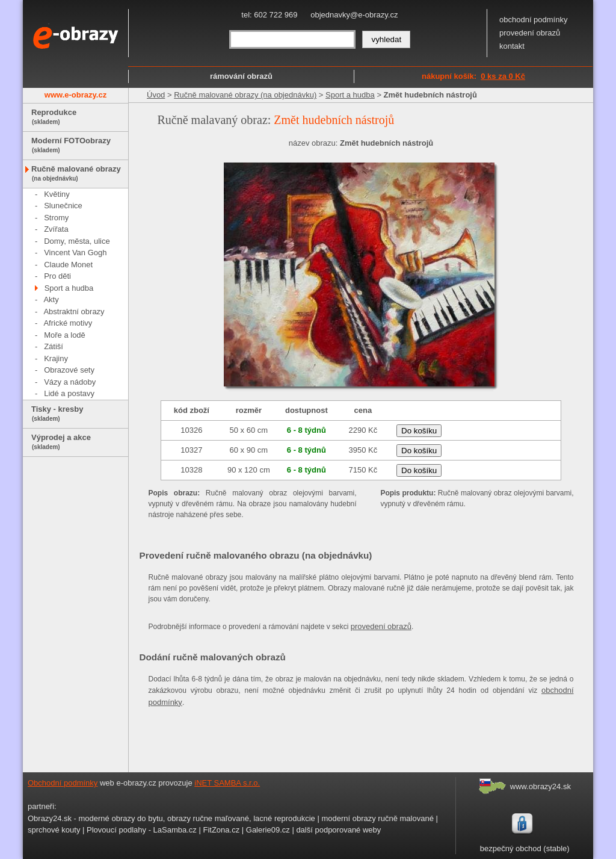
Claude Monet (68, 265)
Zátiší (54, 346)
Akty (51, 299)
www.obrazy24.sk (541, 786)
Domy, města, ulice (77, 241)
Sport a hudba (69, 288)
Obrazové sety (69, 370)
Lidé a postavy (69, 393)
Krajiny (56, 358)
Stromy (56, 218)
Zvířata (56, 229)
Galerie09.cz (268, 830)
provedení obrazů (530, 33)
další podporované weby (338, 830)
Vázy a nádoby (70, 382)
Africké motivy (68, 323)
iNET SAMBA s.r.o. (227, 783)
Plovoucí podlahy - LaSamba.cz (142, 830)
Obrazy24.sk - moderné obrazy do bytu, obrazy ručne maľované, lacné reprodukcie (171, 818)
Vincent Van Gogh (75, 253)
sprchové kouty (54, 830)
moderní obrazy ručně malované (377, 818)
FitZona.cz (221, 830)
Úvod (156, 95)
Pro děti (57, 276)
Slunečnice (63, 206)
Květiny (57, 194)
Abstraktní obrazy (74, 312)
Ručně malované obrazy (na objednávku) (245, 95)
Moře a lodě (65, 335)
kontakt (512, 46)
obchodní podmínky (533, 20)
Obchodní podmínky (63, 783)
